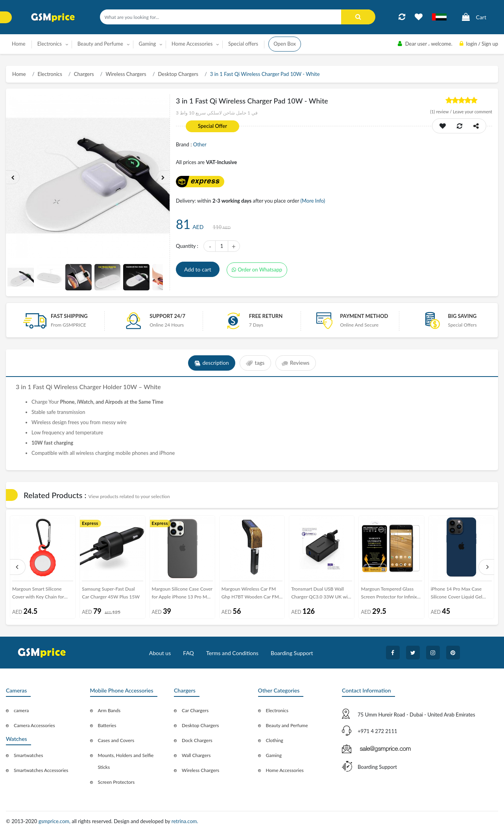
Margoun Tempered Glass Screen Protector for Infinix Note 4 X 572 (389, 594)
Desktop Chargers (178, 74)
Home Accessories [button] (192, 44)
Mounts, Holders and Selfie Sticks (126, 761)
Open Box (285, 44)
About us (160, 653)
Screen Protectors (116, 782)
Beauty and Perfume (287, 725)
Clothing (275, 740)
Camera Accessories (34, 725)
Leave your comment (473, 112)
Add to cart (198, 269)
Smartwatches (28, 755)
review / (441, 112)
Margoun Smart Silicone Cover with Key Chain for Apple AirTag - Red (38, 594)
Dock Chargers (197, 740)
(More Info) (313, 201)
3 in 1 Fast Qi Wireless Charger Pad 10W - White (265, 74)
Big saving (462, 316)
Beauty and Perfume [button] (100, 44)
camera (21, 710)
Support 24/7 (167, 316)
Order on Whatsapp (257, 270)
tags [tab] (255, 363)
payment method (364, 316)
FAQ (188, 653)
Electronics (50, 74)
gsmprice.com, (55, 821)
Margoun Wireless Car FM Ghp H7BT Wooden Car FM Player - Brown (250, 594)
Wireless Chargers (126, 74)
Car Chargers (195, 710)
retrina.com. (185, 821)
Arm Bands (109, 710)
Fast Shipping (69, 316)
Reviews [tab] (296, 363)
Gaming (274, 755)
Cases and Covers (116, 740)
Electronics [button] (50, 44)
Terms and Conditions (232, 653)
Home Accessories (285, 770)
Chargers (84, 74)
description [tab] (211, 363)
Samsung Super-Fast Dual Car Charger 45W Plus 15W (111, 593)
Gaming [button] (148, 44)
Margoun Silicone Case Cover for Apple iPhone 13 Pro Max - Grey (182, 594)
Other (200, 144)
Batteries (107, 725)
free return (266, 316)
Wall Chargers (196, 755)
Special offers (243, 44)
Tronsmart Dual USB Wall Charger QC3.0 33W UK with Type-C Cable (322, 594)
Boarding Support (292, 653)
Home (19, 44)
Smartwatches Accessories (41, 770)
